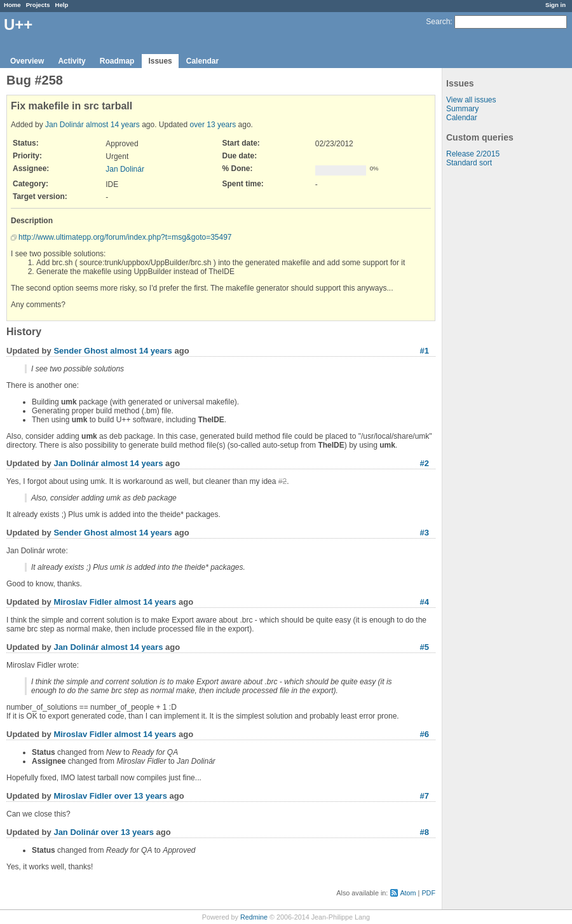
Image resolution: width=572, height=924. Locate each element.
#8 (425, 832)
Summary (462, 109)
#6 (425, 734)
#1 (425, 351)
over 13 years (213, 125)
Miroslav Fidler (83, 602)
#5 (425, 647)
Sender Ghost (80, 351)
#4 (425, 602)
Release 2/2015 (473, 154)
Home (12, 5)
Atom (408, 893)
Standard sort (469, 163)
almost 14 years (113, 125)
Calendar (202, 61)
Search (438, 22)
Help (62, 5)
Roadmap (117, 61)
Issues (160, 61)
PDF (428, 893)
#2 (425, 463)
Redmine (254, 917)
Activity (71, 61)
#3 (425, 533)
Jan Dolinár (65, 125)
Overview (27, 61)
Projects (38, 5)
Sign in (555, 5)
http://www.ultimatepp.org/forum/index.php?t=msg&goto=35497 (125, 237)
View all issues (471, 100)
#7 (425, 796)
